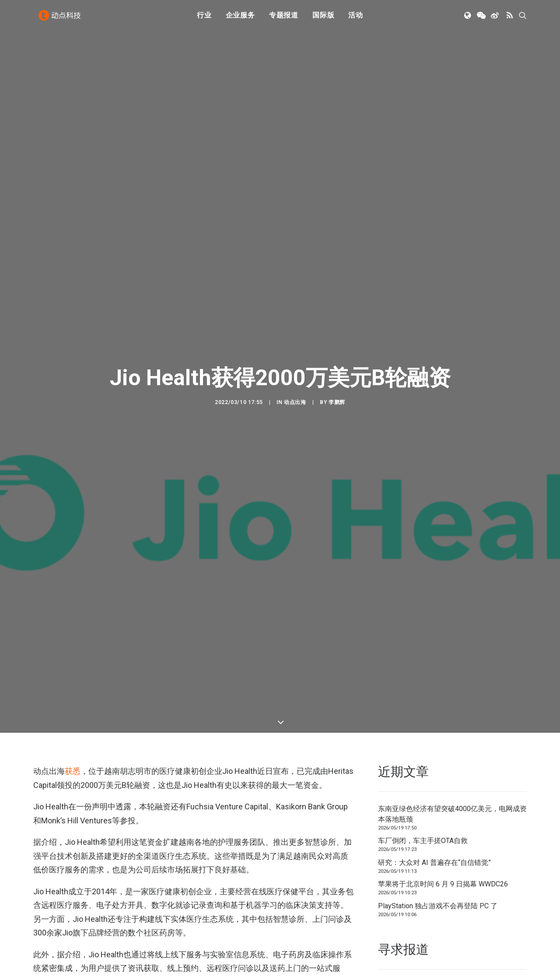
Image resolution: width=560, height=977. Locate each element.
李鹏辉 (337, 349)
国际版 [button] (323, 19)
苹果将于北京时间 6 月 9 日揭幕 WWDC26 (443, 779)
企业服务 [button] (240, 19)
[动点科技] (61, 19)
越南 (73, 970)
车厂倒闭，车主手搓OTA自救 (423, 736)
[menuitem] (204, 19)
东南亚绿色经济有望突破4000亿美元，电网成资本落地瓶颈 (452, 708)
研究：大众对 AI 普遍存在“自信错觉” (434, 757)
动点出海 (295, 349)
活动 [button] (356, 19)
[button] (468, 19)
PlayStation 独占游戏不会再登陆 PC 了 (438, 800)
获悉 (73, 666)
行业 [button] (204, 19)
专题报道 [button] (284, 19)
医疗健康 (47, 970)
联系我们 (497, 880)
